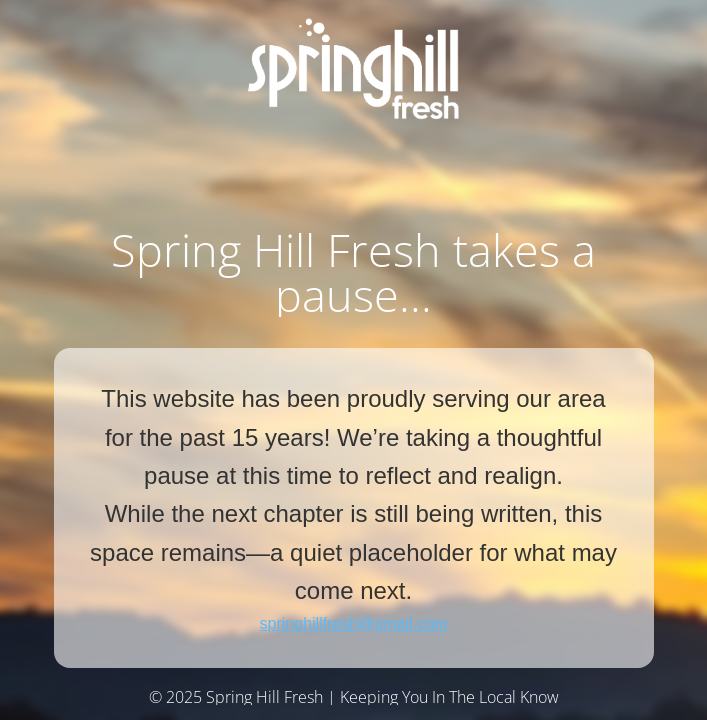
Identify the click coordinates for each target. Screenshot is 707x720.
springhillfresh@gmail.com (354, 623)
